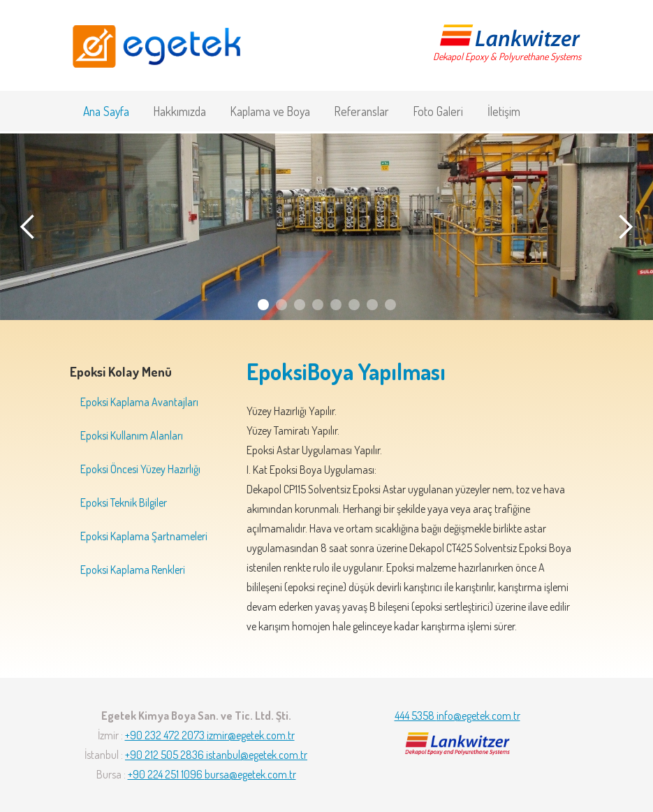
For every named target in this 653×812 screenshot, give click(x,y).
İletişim (504, 111)
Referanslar (362, 111)
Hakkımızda (180, 111)
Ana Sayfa (106, 111)
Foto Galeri (438, 111)
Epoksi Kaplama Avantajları (139, 402)
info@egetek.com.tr (478, 716)
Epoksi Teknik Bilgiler (124, 502)
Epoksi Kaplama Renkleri (133, 570)
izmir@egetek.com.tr (251, 735)
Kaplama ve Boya (270, 111)
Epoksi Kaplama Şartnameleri (144, 536)
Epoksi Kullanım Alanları (132, 435)
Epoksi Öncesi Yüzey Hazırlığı (140, 469)
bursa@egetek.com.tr (250, 774)
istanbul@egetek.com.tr (257, 755)
